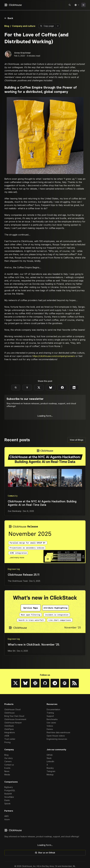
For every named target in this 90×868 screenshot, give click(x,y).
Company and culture (24, 26)
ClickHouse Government (15, 859)
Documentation (53, 850)
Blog (7, 26)
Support (50, 856)
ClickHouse (9, 853)
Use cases (51, 863)
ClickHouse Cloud (12, 850)
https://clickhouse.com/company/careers (54, 356)
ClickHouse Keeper (13, 863)
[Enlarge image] (45, 136)
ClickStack (9, 866)
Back (9, 18)
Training (50, 853)
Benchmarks (52, 859)
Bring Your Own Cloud (14, 856)
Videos (50, 866)
